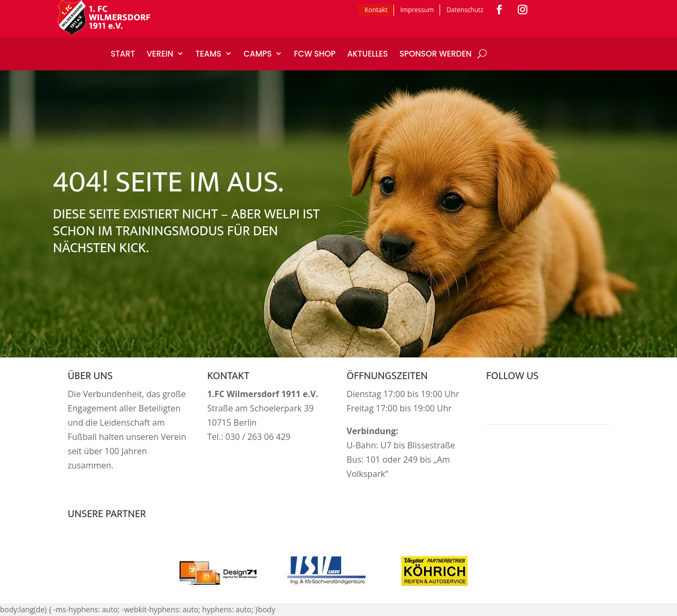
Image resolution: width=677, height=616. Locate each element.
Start (123, 54)
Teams (209, 54)
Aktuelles (367, 54)
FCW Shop (315, 54)
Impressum (417, 10)
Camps (258, 54)
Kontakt (376, 10)
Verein (160, 54)
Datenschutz (465, 10)
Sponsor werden (435, 54)
